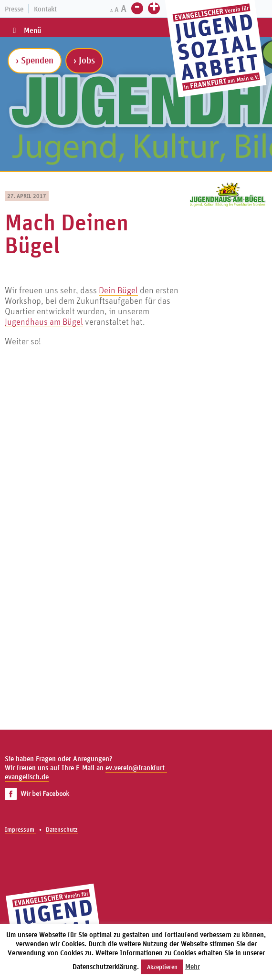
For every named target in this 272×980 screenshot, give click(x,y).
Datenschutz (62, 830)
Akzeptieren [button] (162, 967)
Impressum (20, 830)
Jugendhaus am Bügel (44, 321)
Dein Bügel (118, 290)
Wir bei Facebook (37, 793)
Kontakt (45, 9)
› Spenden (35, 60)
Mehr (193, 966)
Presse (14, 9)
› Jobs (84, 60)
